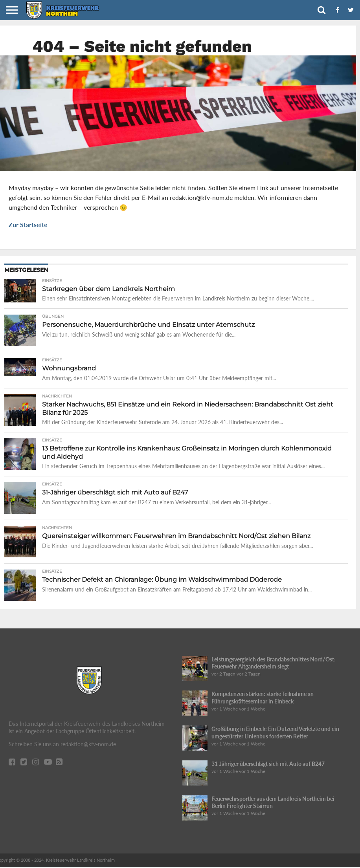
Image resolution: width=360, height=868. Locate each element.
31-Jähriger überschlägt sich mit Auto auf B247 (268, 765)
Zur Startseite (28, 224)
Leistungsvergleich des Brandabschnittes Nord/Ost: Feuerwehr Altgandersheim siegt (274, 664)
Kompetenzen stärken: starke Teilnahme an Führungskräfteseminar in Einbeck (263, 698)
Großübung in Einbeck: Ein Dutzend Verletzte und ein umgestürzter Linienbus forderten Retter (275, 733)
